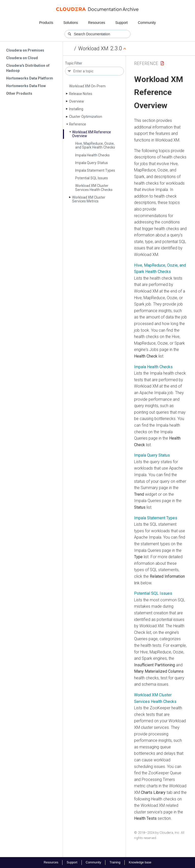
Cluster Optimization (86, 117)
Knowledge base (140, 862)
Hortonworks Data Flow (26, 86)
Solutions (71, 23)
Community (147, 23)
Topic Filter (74, 63)
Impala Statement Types (95, 170)
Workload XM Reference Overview (92, 134)
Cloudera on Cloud (22, 58)
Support (121, 23)
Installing (76, 109)
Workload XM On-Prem (87, 86)
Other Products (19, 93)
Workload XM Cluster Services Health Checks (94, 188)
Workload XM (93, 49)
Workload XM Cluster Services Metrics (89, 199)
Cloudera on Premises (25, 50)
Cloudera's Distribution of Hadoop (28, 68)
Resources (97, 23)
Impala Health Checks (92, 155)
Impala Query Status (92, 163)
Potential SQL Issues (92, 178)
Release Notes (81, 94)
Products (46, 23)
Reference (78, 124)
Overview (77, 101)
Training (115, 862)
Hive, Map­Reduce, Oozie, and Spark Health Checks (95, 145)
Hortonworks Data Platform (30, 78)
